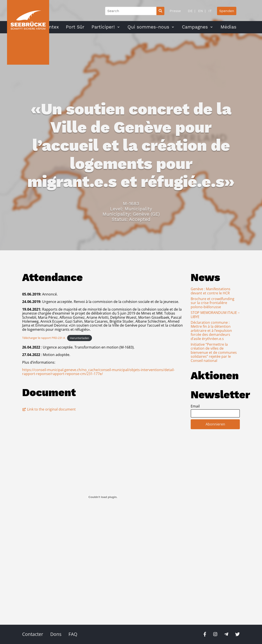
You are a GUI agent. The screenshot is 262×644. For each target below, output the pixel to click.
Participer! (103, 27)
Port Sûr (75, 27)
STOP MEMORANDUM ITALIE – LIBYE (215, 315)
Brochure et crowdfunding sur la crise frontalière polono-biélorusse (213, 303)
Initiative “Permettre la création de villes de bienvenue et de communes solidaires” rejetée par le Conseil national (214, 352)
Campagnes (195, 27)
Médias (228, 27)
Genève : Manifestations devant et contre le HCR (211, 291)
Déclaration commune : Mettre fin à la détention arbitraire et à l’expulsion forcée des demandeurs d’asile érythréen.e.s (211, 331)
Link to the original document (49, 409)
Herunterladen (79, 338)
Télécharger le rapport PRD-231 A (44, 338)
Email (195, 406)
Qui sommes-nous (148, 27)
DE (190, 11)
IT (210, 11)
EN (200, 11)
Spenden (227, 11)
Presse (175, 11)
